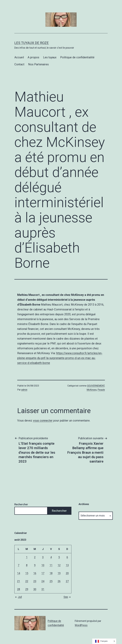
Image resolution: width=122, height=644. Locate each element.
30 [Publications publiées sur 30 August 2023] (35, 589)
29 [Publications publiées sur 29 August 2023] (27, 589)
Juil (18, 597)
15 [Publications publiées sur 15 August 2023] (27, 573)
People (101, 390)
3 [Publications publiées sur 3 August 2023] (43, 557)
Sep (67, 597)
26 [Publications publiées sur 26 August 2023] (59, 581)
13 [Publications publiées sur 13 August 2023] (67, 565)
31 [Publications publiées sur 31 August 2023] (43, 589)
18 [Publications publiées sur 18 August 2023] (51, 573)
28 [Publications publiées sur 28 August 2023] (19, 589)
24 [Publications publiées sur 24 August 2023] (43, 581)
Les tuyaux (50, 57)
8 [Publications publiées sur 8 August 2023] (27, 565)
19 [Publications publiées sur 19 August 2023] (59, 573)
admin (24, 390)
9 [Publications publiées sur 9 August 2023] (35, 565)
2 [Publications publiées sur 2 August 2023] (35, 557)
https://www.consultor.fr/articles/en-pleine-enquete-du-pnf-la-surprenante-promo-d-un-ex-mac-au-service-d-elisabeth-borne (60, 358)
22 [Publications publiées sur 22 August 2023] (27, 581)
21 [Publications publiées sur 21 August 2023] (19, 581)
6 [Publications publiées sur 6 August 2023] (67, 557)
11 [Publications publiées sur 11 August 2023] (51, 565)
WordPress (81, 625)
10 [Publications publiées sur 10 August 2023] (43, 565)
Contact (19, 64)
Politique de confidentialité (77, 57)
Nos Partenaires (38, 64)
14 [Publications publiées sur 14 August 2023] (19, 573)
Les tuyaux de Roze (32, 43)
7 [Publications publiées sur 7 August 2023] (19, 565)
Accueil (19, 57)
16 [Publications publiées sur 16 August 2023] (35, 573)
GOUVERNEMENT (96, 386)
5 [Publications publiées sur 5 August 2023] (59, 557)
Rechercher (21, 504)
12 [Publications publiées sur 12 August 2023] (59, 565)
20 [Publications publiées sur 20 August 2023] (67, 573)
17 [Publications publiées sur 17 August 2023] (43, 573)
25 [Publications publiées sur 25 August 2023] (51, 581)
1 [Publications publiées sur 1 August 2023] (27, 557)
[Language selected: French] (104, 641)
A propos (33, 57)
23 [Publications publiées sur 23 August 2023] (35, 581)
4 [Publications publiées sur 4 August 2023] (51, 557)
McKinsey (92, 390)
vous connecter (43, 421)
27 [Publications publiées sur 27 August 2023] (67, 581)
